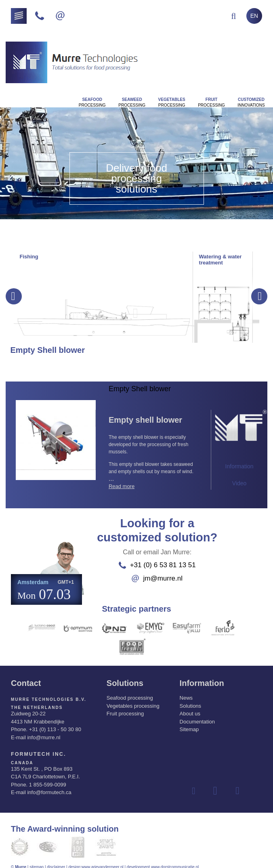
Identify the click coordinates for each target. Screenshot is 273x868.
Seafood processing (130, 691)
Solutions (190, 699)
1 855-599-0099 (48, 777)
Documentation (197, 715)
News (186, 691)
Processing (92, 102)
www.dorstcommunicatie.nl (175, 859)
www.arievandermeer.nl (103, 859)
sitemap (37, 859)
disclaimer (56, 859)
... (154, 455)
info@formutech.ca (49, 785)
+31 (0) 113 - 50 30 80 (55, 723)
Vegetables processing (133, 699)
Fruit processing (125, 707)
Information (239, 466)
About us (190, 707)
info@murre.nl (44, 731)
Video (239, 483)
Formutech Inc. (34, 747)
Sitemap (189, 723)
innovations (251, 102)
